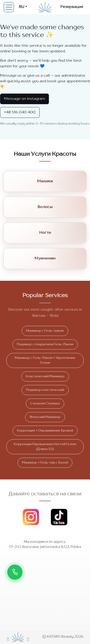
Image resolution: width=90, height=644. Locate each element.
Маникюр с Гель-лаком (45, 331)
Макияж (45, 181)
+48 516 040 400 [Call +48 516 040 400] (20, 112)
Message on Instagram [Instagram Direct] (24, 99)
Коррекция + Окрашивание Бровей (45, 431)
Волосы (45, 207)
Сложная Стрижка (45, 403)
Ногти (45, 233)
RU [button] (22, 7)
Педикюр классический (45, 390)
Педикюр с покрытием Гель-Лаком (45, 344)
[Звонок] (15, 572)
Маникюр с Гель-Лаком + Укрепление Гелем (45, 360)
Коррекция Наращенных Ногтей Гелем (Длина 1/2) (45, 447)
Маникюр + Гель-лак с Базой (45, 463)
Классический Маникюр (45, 376)
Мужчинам (45, 259)
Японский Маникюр (45, 417)
